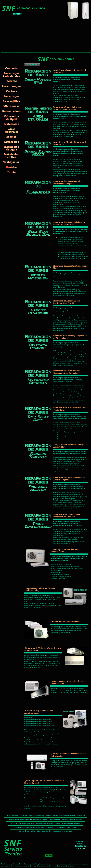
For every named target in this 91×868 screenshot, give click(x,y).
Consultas (14, 823)
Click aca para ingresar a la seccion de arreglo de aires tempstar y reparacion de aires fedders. (70, 453)
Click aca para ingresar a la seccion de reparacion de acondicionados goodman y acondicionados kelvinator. (68, 380)
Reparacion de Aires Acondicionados (47, 823)
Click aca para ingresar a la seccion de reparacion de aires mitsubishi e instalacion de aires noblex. (70, 275)
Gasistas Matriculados (46, 827)
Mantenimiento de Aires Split (72, 823)
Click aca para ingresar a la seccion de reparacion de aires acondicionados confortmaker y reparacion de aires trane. (68, 523)
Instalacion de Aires (26, 823)
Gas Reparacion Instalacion (17, 815)
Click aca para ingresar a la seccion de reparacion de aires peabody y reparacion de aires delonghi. (69, 345)
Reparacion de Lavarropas (62, 831)
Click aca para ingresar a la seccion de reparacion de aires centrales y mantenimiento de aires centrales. (70, 116)
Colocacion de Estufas (39, 819)
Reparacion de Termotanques (19, 819)
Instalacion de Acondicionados (66, 827)
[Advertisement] (20, 36)
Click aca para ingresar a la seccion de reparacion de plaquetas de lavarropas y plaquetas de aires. (67, 190)
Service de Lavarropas (36, 815)
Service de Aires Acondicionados (25, 827)
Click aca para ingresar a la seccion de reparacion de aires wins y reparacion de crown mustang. (70, 79)
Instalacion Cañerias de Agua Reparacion (61, 815)
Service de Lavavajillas (27, 831)
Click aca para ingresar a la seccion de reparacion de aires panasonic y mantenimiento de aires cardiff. (70, 310)
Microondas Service (44, 831)
